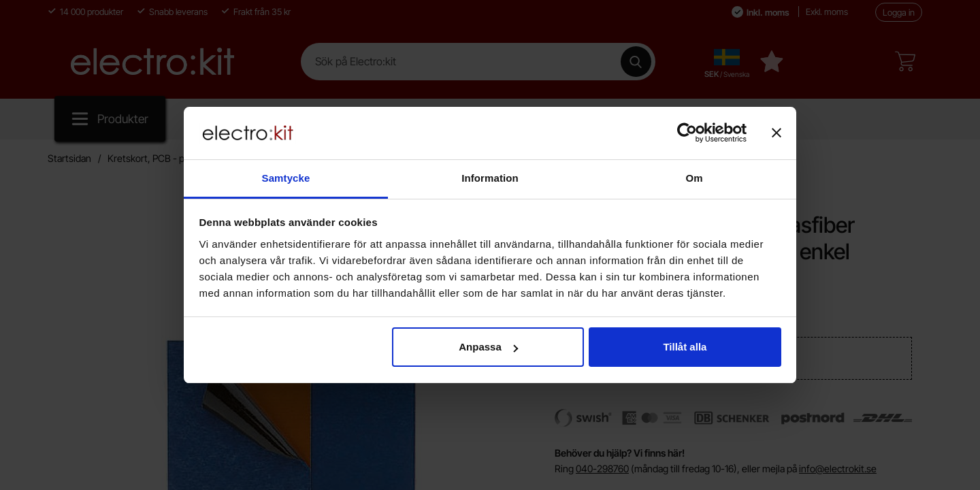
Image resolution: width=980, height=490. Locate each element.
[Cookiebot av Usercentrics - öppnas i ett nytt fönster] (687, 133)
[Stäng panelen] (777, 133)
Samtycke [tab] (286, 178)
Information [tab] (490, 178)
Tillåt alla (685, 347)
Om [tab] (694, 178)
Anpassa (488, 347)
